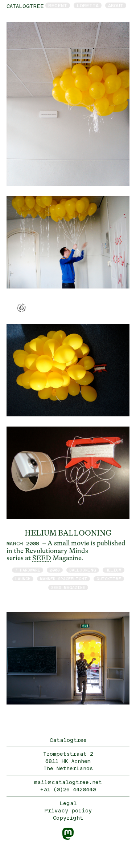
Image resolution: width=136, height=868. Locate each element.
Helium (114, 570)
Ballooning (83, 570)
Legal (68, 803)
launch (23, 579)
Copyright (68, 818)
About (116, 5)
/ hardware (28, 570)
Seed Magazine (68, 587)
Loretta (88, 5)
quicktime (109, 579)
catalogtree (25, 6)
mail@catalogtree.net (68, 782)
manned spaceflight (63, 579)
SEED (42, 558)
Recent (58, 5)
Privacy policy (68, 810)
